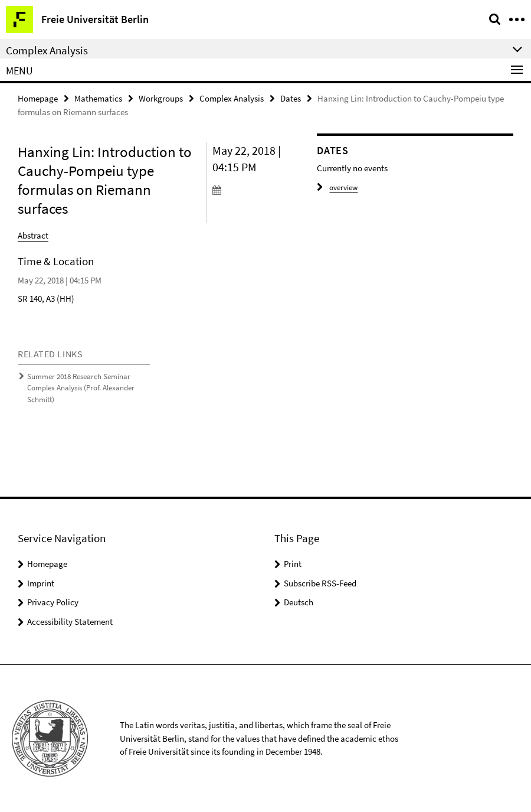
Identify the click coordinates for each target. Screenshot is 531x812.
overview (337, 187)
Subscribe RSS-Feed (320, 583)
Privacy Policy (53, 602)
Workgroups (161, 98)
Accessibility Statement (70, 622)
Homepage (38, 98)
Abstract (33, 235)
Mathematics (98, 98)
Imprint (41, 583)
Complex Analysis (232, 98)
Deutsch (299, 602)
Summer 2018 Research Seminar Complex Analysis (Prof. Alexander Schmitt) (81, 388)
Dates (291, 98)
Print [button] (293, 564)
